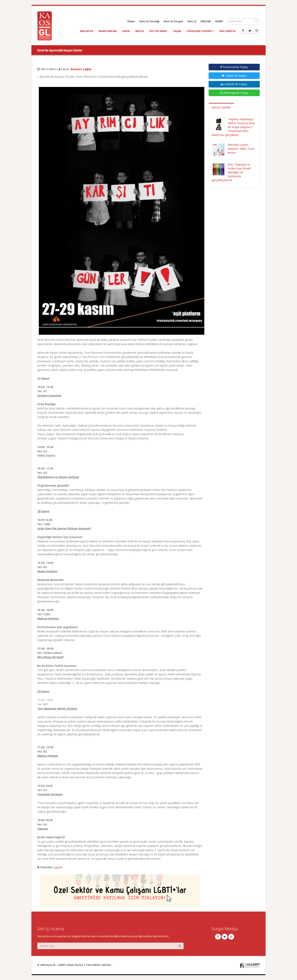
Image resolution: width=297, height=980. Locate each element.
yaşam (177, 31)
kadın (126, 31)
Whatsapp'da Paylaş (234, 93)
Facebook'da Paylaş (234, 67)
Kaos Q (192, 21)
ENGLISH (206, 21)
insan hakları (108, 31)
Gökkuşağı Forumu (199, 31)
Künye (131, 21)
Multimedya (228, 31)
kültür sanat (158, 31)
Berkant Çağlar (81, 69)
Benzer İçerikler (221, 107)
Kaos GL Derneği (149, 21)
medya (140, 31)
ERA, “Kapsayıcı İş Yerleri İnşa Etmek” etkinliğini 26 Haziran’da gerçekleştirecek (232, 172)
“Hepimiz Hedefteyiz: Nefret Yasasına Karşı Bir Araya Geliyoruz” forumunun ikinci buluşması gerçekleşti (233, 127)
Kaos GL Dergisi (173, 21)
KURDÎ (219, 21)
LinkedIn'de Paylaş (234, 84)
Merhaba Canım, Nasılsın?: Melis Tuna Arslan (241, 149)
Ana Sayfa (87, 31)
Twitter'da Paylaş (234, 76)
